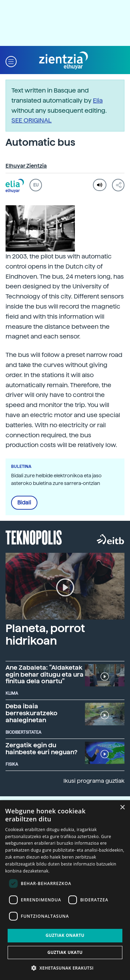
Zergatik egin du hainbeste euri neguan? (41, 748)
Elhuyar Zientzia (26, 166)
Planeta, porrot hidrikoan (45, 634)
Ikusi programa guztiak (94, 781)
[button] (11, 61)
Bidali (24, 503)
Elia (98, 100)
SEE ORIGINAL (32, 120)
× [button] (122, 808)
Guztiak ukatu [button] (65, 952)
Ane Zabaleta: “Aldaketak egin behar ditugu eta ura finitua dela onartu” (45, 674)
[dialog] (65, 890)
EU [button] (36, 185)
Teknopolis (34, 537)
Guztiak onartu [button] (65, 935)
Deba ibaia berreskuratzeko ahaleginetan (32, 713)
